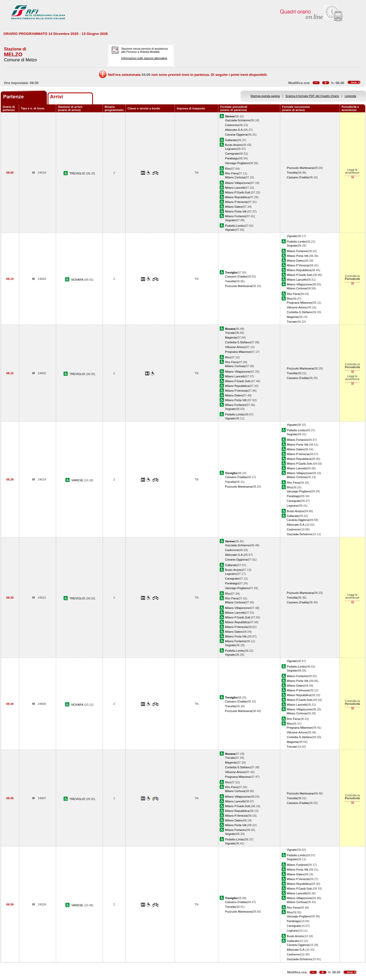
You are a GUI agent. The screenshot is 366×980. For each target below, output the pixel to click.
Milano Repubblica (237, 197)
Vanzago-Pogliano (237, 163)
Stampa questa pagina (265, 96)
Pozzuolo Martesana (300, 168)
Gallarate (231, 140)
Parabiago (232, 158)
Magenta (293, 317)
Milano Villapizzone (238, 183)
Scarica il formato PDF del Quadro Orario (312, 96)
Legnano (231, 149)
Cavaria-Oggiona (236, 135)
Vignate (230, 230)
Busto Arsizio (233, 145)
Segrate (230, 220)
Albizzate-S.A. (234, 130)
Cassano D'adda (298, 177)
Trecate (292, 322)
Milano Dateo (234, 207)
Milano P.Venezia (236, 202)
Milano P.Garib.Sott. (238, 192)
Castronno (232, 125)
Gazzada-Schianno (237, 120)
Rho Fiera (231, 173)
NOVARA (78, 280)
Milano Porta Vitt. (236, 211)
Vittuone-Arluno (297, 307)
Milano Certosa (235, 177)
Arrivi (57, 97)
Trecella (292, 173)
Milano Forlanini (235, 216)
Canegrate (232, 154)
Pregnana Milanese (299, 303)
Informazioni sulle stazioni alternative (144, 58)
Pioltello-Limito (234, 226)
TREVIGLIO (78, 173)
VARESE (78, 480)
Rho (228, 169)
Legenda (351, 96)
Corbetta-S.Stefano (299, 312)
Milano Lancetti (235, 188)
